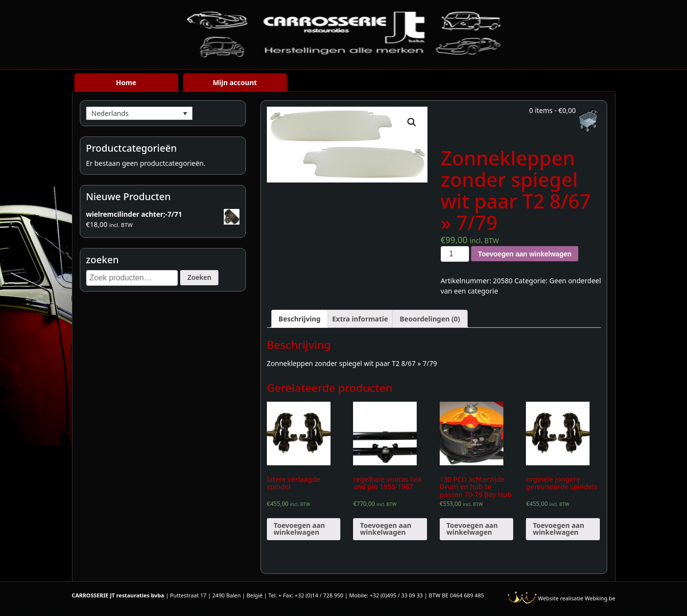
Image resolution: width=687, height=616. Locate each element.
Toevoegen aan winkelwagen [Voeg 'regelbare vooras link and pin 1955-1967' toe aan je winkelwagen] (386, 529)
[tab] (300, 319)
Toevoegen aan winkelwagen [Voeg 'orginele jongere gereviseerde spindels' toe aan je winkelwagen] (558, 529)
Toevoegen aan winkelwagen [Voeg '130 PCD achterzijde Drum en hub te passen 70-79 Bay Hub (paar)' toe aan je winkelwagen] (472, 529)
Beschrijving (300, 319)
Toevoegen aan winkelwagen (525, 254)
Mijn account (235, 82)
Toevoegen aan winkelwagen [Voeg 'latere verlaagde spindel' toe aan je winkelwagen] (299, 529)
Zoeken (199, 277)
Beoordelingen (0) (430, 319)
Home (126, 82)
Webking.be (600, 598)
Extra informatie (360, 319)
